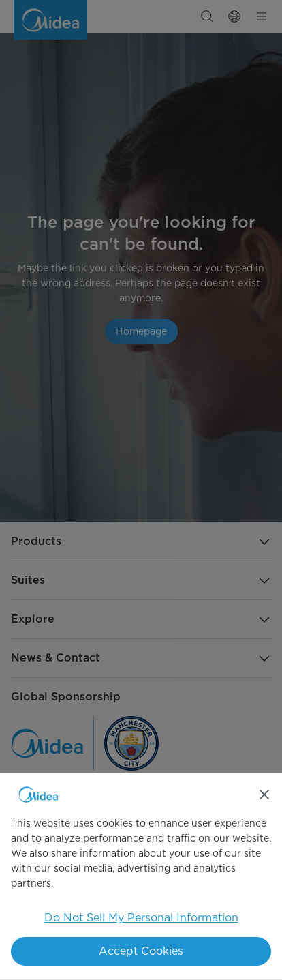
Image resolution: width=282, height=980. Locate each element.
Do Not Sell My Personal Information (141, 918)
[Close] (264, 795)
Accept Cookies (141, 951)
